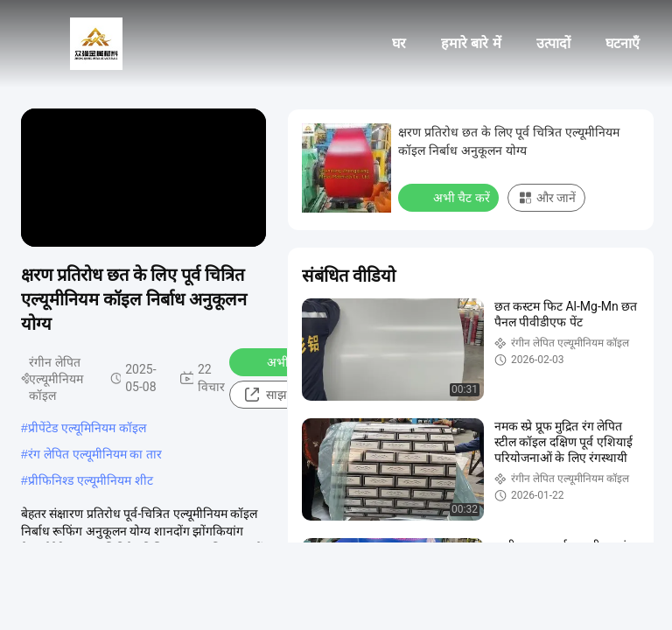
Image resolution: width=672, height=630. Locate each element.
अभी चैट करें (284, 361)
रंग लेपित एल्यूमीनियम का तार (95, 454)
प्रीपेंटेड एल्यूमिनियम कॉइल (87, 428)
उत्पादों (553, 43)
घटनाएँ (623, 43)
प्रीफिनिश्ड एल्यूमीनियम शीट (91, 480)
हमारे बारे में (471, 43)
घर (399, 43)
